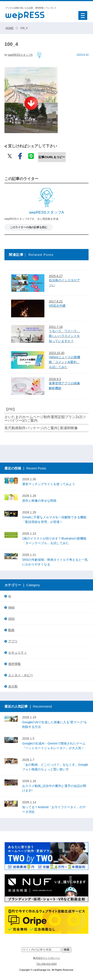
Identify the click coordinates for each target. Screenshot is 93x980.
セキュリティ (18, 653)
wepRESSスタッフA (20, 55)
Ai (10, 596)
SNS (11, 619)
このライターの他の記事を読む (29, 227)
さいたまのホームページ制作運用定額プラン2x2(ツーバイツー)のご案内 (45, 419)
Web (11, 607)
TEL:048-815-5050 (47, 964)
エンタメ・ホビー (21, 675)
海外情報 (14, 664)
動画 (11, 630)
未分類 (13, 686)
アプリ (13, 641)
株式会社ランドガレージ (46, 958)
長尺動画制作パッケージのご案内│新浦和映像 (41, 428)
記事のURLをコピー (52, 157)
